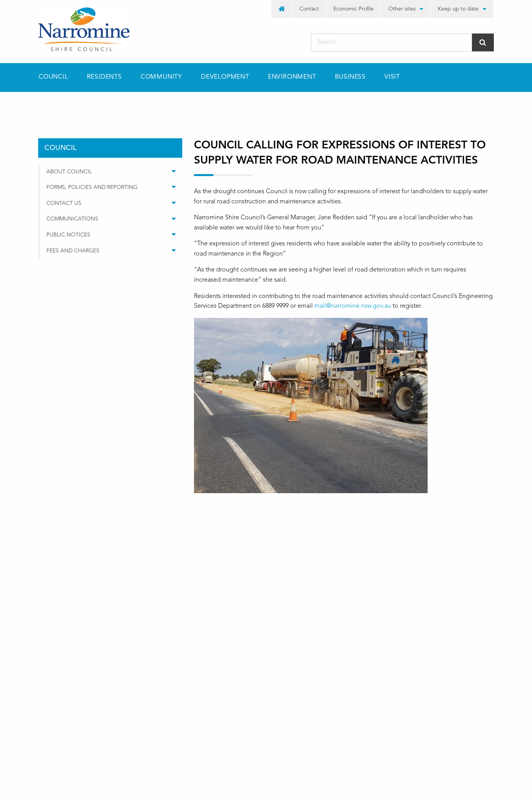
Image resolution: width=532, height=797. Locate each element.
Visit (392, 77)
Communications (72, 219)
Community (161, 77)
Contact (309, 9)
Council (53, 77)
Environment (292, 77)
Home (46, 106)
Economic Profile (354, 9)
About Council (69, 172)
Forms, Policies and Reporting (92, 187)
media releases (138, 106)
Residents (104, 77)
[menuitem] (282, 9)
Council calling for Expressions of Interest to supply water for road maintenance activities (294, 106)
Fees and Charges (73, 251)
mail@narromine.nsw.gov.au (353, 306)
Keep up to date (458, 9)
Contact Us (64, 203)
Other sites (402, 9)
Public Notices (68, 235)
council (86, 106)
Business (350, 77)
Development (225, 77)
